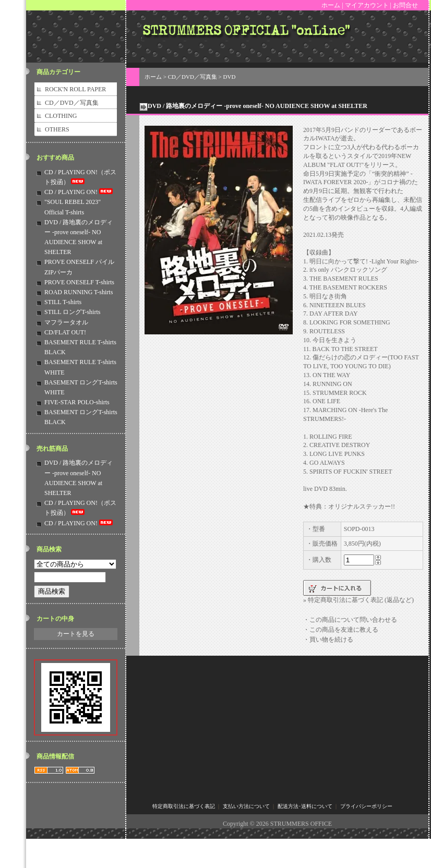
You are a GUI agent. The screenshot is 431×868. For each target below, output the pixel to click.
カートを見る (76, 634)
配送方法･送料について (305, 806)
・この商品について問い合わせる (350, 620)
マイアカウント (367, 5)
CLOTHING (61, 116)
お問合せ (405, 5)
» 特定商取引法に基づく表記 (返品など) (358, 600)
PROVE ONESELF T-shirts (79, 282)
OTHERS (57, 129)
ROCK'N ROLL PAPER (75, 89)
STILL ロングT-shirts (72, 312)
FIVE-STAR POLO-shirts (77, 402)
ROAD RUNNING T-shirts (79, 292)
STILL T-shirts (63, 302)
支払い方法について (246, 806)
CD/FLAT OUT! (65, 332)
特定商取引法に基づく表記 (184, 806)
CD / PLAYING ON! (79, 192)
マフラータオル (66, 322)
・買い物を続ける (328, 640)
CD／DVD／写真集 (72, 103)
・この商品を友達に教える (341, 630)
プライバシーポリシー (366, 806)
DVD (230, 77)
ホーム (331, 5)
